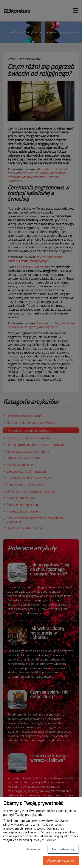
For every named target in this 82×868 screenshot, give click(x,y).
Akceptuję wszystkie (61, 860)
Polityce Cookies (45, 840)
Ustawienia (33, 849)
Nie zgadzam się (63, 849)
